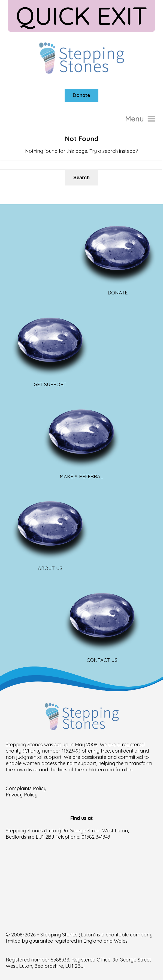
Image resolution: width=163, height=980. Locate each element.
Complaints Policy (26, 788)
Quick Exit (81, 16)
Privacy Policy (22, 795)
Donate (81, 95)
